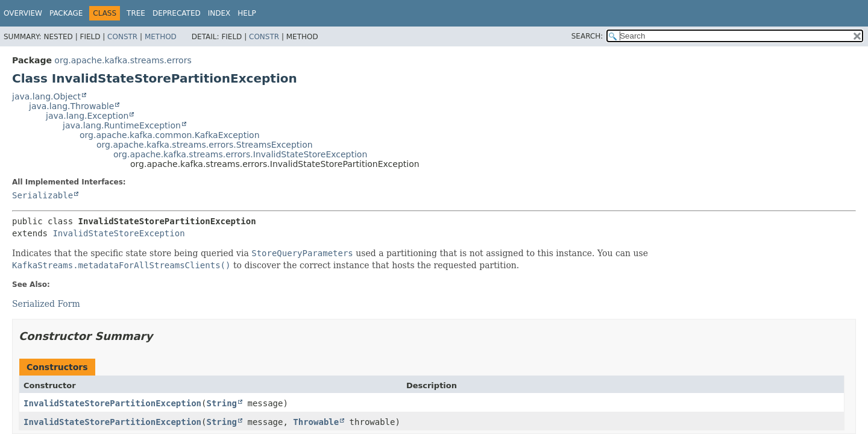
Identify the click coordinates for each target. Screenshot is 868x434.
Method (161, 37)
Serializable (42, 195)
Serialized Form (46, 304)
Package (66, 13)
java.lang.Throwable (71, 106)
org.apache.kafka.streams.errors (123, 60)
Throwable (316, 422)
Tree (136, 13)
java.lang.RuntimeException (122, 125)
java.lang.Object (46, 96)
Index (219, 13)
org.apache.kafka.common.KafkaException (170, 135)
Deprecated (177, 13)
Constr (122, 37)
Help (247, 13)
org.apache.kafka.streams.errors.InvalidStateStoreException (240, 154)
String (222, 403)
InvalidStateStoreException (118, 233)
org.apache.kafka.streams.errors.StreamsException (205, 145)
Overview (23, 13)
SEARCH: (587, 36)
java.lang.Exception (87, 116)
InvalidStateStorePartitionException (112, 403)
